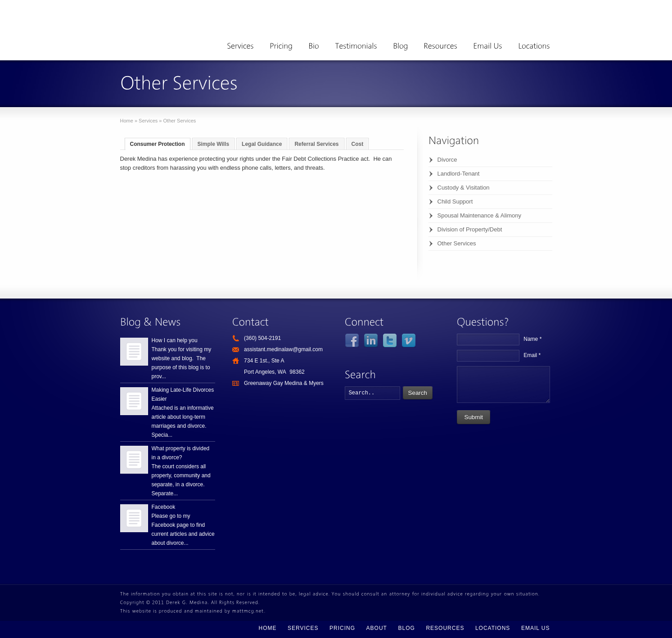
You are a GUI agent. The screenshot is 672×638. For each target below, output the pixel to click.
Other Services (457, 243)
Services (148, 121)
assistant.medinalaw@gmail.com (283, 349)
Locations (493, 628)
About (377, 628)
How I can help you (175, 340)
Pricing (342, 628)
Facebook (164, 507)
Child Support (455, 201)
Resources (445, 628)
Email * (532, 355)
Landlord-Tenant (459, 174)
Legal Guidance (262, 144)
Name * (532, 339)
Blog (406, 628)
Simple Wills (214, 144)
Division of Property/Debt (470, 229)
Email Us (536, 628)
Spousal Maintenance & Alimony (479, 215)
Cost (358, 144)
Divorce (447, 160)
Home (127, 121)
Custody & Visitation (464, 188)
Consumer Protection (158, 144)
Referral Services (316, 144)
